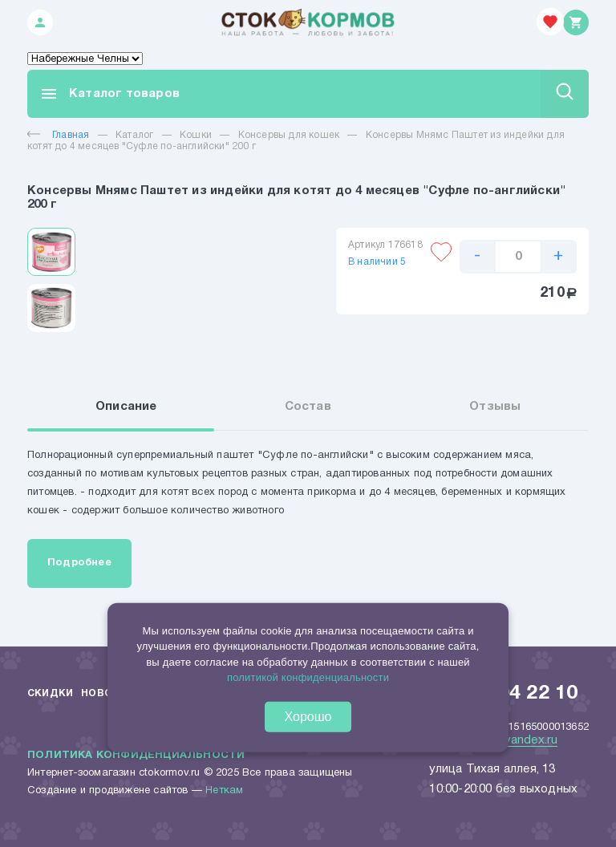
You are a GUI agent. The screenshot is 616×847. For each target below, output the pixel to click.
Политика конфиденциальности (136, 756)
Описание (126, 407)
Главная (58, 135)
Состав (308, 407)
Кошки (196, 135)
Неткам (224, 791)
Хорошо (308, 717)
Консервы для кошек (289, 135)
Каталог (134, 135)
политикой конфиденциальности (308, 677)
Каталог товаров (109, 94)
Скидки (50, 693)
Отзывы (495, 407)
